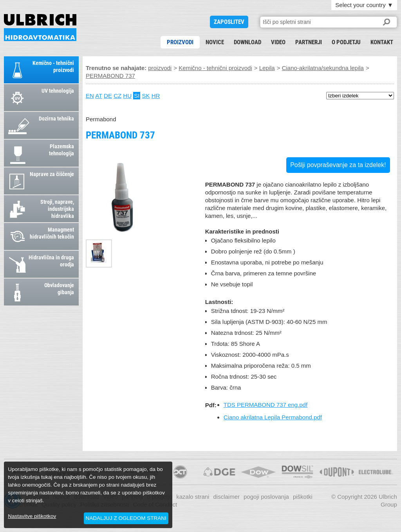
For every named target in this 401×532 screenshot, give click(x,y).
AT (99, 96)
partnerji (309, 42)
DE (108, 96)
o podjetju (346, 42)
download (247, 42)
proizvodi (180, 42)
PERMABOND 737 (40, 28)
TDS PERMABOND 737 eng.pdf (266, 405)
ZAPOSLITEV (229, 22)
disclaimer (226, 497)
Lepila (267, 68)
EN (90, 96)
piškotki (303, 497)
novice (215, 42)
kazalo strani (193, 497)
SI (137, 96)
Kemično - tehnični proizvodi (215, 68)
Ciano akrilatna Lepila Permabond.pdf (273, 417)
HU (127, 96)
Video (278, 42)
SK (146, 96)
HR (156, 96)
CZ (117, 96)
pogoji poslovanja (266, 497)
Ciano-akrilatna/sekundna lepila (323, 68)
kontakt (382, 42)
